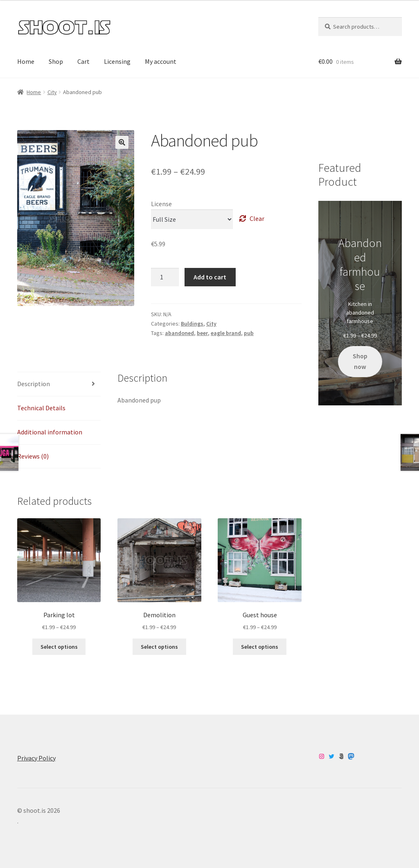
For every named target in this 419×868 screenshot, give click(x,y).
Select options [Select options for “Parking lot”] (59, 647)
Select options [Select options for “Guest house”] (260, 647)
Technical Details (41, 408)
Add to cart (210, 277)
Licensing (117, 61)
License (161, 204)
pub (249, 333)
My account (161, 61)
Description (34, 384)
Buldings (192, 324)
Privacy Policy (36, 758)
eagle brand (226, 333)
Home (26, 61)
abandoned (179, 333)
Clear (257, 218)
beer (202, 333)
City (52, 92)
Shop (56, 61)
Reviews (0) (33, 456)
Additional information (50, 432)
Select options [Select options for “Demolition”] (159, 647)
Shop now (360, 361)
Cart (83, 61)
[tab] (59, 384)
